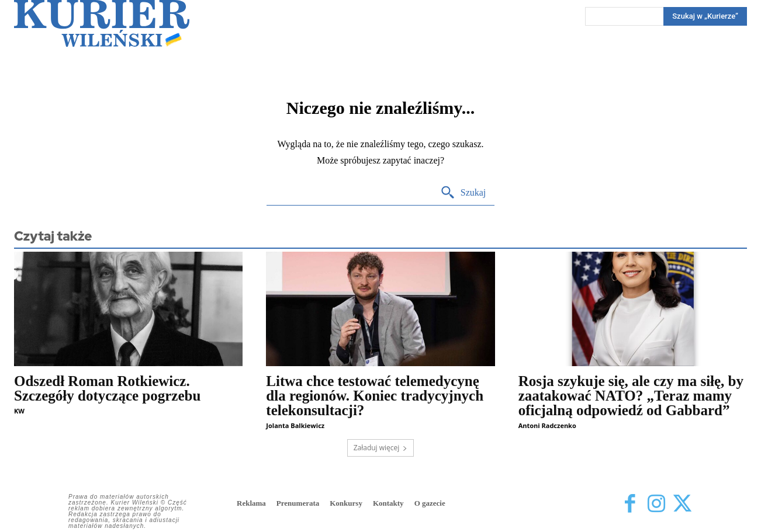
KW (19, 411)
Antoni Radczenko (547, 425)
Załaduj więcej (381, 448)
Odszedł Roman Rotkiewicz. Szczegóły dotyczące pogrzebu (107, 388)
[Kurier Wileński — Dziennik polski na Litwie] (102, 23)
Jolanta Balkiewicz (295, 425)
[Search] (705, 16)
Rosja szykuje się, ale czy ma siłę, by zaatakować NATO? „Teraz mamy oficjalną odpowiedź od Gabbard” (631, 396)
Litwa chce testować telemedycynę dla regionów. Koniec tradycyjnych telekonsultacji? (375, 396)
